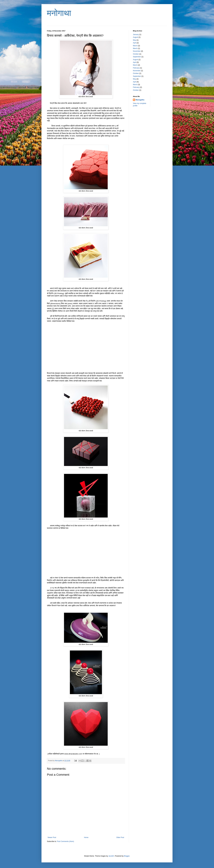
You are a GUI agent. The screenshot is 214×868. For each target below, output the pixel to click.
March (135, 46)
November (137, 51)
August (135, 37)
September (137, 57)
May (135, 40)
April (135, 43)
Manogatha (140, 100)
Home (86, 837)
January (136, 35)
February (136, 68)
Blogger (127, 856)
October (136, 54)
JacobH (111, 856)
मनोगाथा (59, 13)
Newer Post (52, 837)
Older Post (120, 837)
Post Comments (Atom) (65, 841)
